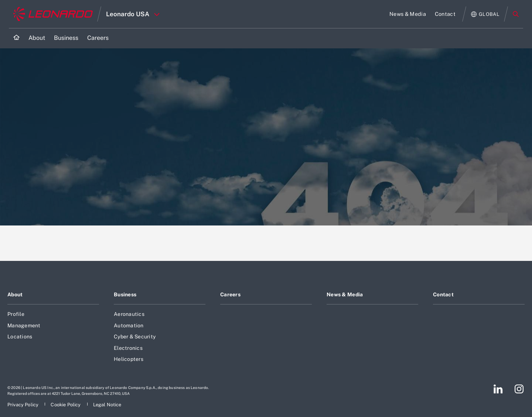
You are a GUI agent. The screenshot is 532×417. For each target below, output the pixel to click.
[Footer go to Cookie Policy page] (66, 405)
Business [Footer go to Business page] (125, 294)
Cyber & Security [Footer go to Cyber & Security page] (135, 337)
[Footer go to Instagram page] (519, 389)
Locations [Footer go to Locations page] (20, 337)
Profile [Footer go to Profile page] (16, 314)
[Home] (16, 38)
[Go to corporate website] (53, 14)
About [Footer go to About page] (15, 294)
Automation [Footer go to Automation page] (129, 325)
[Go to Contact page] (445, 14)
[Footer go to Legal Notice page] (107, 405)
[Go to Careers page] (98, 38)
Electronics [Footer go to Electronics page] (128, 348)
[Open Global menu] (485, 14)
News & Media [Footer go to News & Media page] (345, 294)
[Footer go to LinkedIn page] (498, 389)
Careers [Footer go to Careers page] (230, 294)
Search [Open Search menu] (516, 14)
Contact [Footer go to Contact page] (443, 294)
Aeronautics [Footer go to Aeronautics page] (129, 314)
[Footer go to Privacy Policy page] (23, 405)
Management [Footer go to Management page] (24, 325)
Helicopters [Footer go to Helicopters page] (129, 359)
